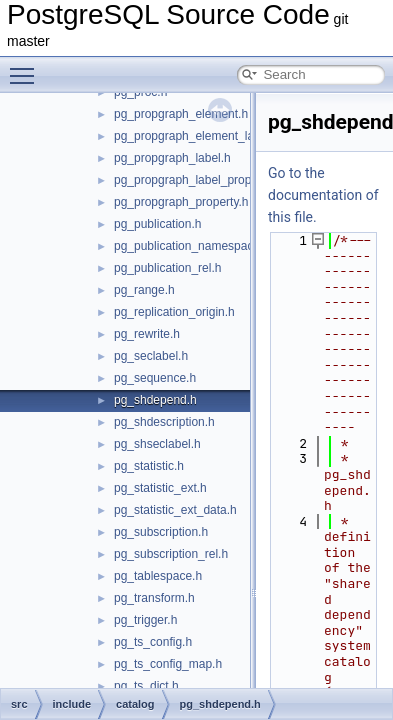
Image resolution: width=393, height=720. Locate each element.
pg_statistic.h (149, 466)
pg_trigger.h (145, 620)
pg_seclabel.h (151, 356)
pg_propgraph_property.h (181, 202)
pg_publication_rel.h (167, 268)
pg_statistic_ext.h (160, 488)
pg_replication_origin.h (174, 312)
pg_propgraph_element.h (181, 114)
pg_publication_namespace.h (192, 246)
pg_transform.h (154, 598)
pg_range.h (144, 290)
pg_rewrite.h (147, 334)
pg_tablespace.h (158, 576)
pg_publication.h (157, 224)
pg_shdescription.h (164, 422)
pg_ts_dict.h (146, 686)
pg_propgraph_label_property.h (197, 180)
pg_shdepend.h (155, 400)
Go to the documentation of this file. (323, 195)
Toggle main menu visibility (27, 67)
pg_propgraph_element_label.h (197, 136)
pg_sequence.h (155, 378)
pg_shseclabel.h (157, 444)
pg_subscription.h (161, 532)
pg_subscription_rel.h (171, 554)
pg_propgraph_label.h (172, 158)
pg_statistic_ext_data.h (175, 510)
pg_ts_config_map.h (168, 664)
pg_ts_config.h (153, 642)
